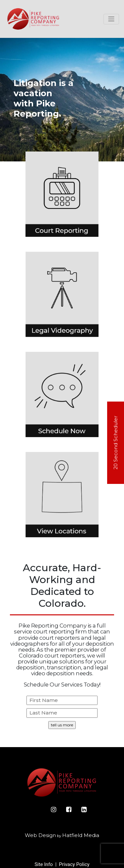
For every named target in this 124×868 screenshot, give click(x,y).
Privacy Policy (74, 864)
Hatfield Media (81, 835)
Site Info (43, 864)
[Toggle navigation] (111, 19)
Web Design (40, 835)
